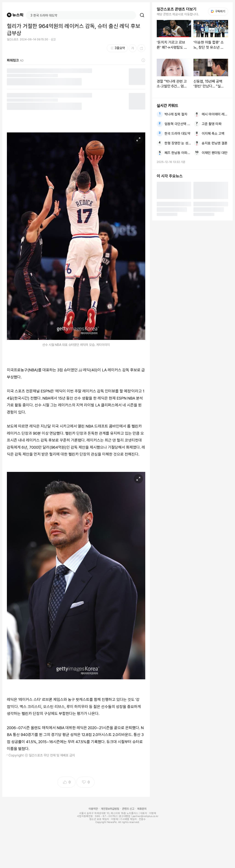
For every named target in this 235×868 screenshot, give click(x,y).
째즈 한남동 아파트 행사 (178, 153)
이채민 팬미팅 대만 (215, 153)
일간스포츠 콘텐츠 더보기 (177, 9)
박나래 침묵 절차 (176, 114)
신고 (53, 39)
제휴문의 (142, 809)
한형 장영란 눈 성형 (178, 143)
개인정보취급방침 (110, 809)
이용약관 (93, 809)
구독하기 (218, 11)
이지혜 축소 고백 (213, 134)
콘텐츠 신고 (128, 809)
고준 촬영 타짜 (212, 124)
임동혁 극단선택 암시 (178, 124)
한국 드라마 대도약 (177, 134)
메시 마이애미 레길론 (215, 114)
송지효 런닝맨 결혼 (215, 143)
